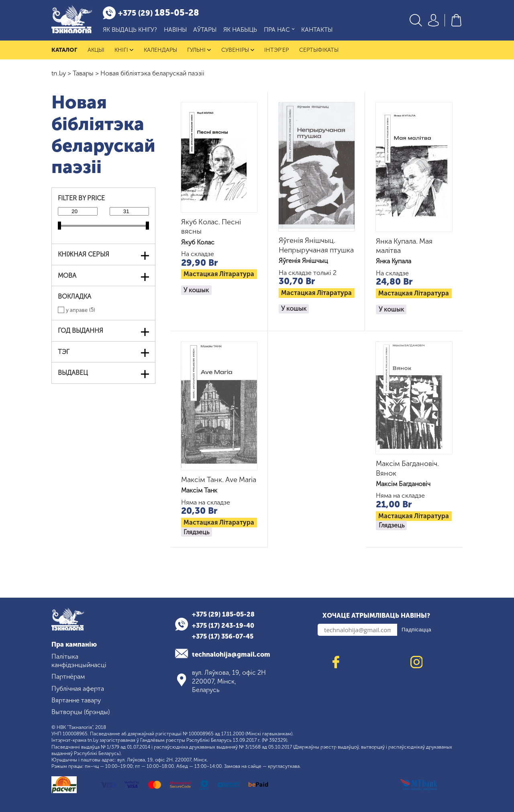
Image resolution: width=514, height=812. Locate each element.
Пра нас (279, 30)
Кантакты (317, 30)
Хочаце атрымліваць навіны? (376, 616)
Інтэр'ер (276, 50)
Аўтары (205, 30)
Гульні (199, 50)
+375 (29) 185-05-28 (223, 614)
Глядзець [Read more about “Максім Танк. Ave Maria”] (196, 532)
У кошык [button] (196, 290)
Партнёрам (68, 677)
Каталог (64, 50)
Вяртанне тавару (76, 700)
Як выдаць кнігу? (130, 30)
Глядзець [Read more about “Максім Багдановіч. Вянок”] (392, 526)
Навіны (175, 30)
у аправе (77, 310)
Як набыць (240, 30)
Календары (160, 50)
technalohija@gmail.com (231, 654)
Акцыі (96, 50)
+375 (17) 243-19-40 (223, 626)
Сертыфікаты (319, 50)
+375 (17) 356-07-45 (223, 636)
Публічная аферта (78, 689)
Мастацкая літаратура (219, 274)
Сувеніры (238, 50)
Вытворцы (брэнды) (81, 712)
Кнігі (124, 50)
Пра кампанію (74, 645)
